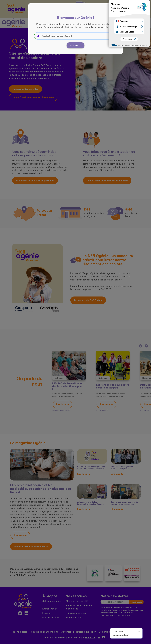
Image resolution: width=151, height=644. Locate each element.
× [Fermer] (139, 631)
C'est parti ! (75, 45)
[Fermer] (114, 11)
